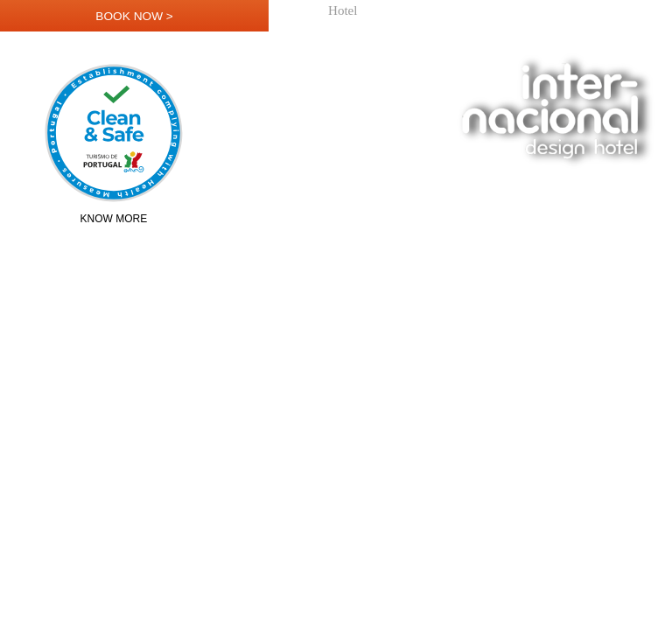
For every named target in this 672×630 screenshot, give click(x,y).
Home (298, 11)
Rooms (391, 11)
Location (587, 11)
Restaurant (451, 11)
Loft (538, 11)
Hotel (343, 11)
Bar (503, 11)
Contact (644, 11)
